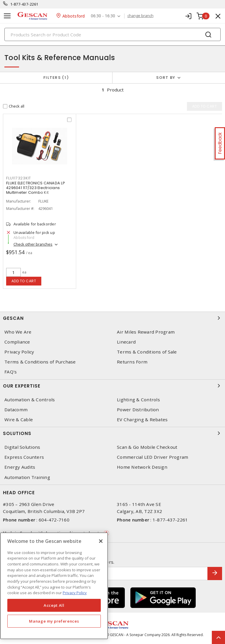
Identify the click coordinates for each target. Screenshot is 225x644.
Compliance (17, 342)
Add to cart (24, 281)
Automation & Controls (30, 400)
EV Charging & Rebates (142, 420)
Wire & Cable (19, 420)
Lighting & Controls (138, 400)
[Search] (112, 34)
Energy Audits (20, 467)
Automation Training (27, 477)
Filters (56, 78)
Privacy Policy (19, 352)
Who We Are (18, 332)
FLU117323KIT (19, 179)
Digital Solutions (22, 447)
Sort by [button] (166, 78)
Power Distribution (138, 410)
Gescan (112, 318)
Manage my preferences (54, 621)
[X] (101, 541)
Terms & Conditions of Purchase (40, 362)
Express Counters (24, 457)
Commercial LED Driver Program (152, 457)
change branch (140, 16)
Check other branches (33, 245)
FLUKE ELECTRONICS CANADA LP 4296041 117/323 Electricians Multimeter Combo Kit (36, 188)
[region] (54, 586)
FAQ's (11, 372)
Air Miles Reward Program (146, 332)
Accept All (54, 605)
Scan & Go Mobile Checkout (147, 447)
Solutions (112, 433)
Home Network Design (142, 467)
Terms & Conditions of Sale (147, 352)
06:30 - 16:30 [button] (103, 16)
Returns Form (132, 362)
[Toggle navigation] (7, 16)
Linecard (126, 342)
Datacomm (16, 410)
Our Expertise (112, 386)
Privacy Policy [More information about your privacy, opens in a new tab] (75, 593)
